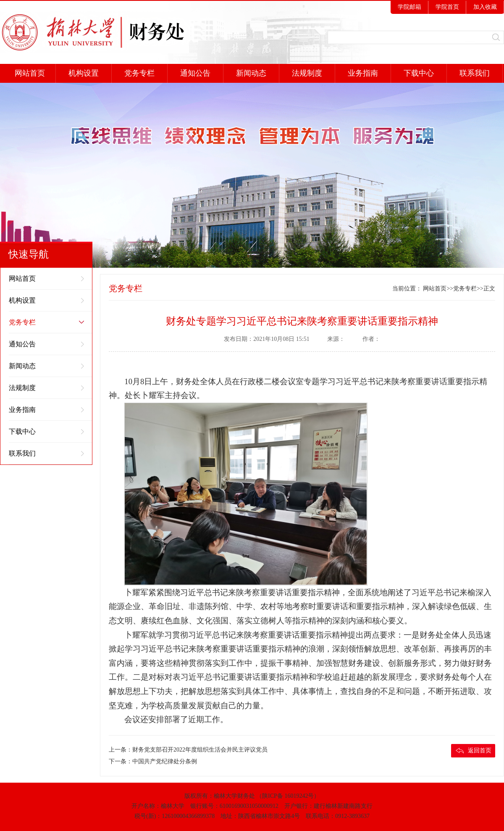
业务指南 (363, 73)
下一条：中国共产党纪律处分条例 (153, 761)
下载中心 (419, 73)
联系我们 (475, 73)
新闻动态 (251, 73)
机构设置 (84, 73)
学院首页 (447, 7)
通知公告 (195, 73)
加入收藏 (485, 7)
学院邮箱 (409, 7)
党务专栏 (139, 73)
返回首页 (480, 751)
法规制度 (307, 73)
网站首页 (28, 73)
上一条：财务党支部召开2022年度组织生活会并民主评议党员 (188, 750)
